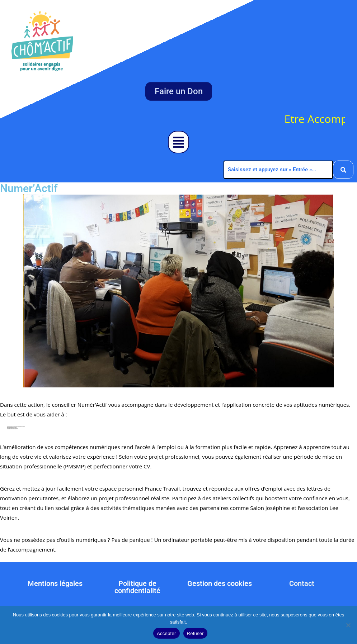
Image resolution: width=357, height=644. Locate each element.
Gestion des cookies (220, 583)
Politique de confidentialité (137, 587)
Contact (302, 583)
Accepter (166, 633)
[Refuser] (348, 625)
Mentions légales (55, 583)
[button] (179, 142)
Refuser (195, 633)
